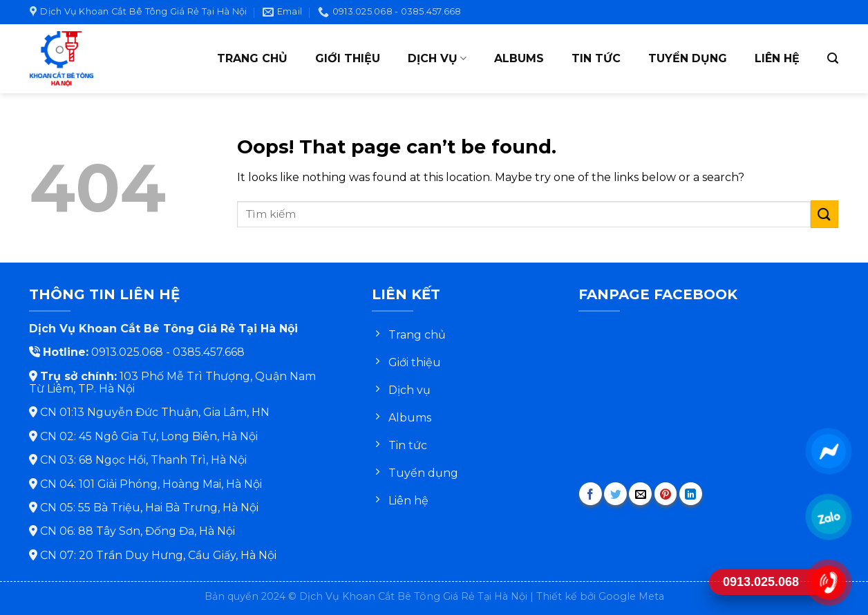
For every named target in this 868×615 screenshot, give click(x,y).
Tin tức (596, 58)
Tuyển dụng (688, 58)
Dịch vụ (437, 59)
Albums (519, 58)
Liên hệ (777, 58)
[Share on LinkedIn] (691, 494)
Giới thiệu (348, 58)
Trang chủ (252, 58)
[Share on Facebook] (591, 494)
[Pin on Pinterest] (666, 494)
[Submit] (824, 214)
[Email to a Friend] (640, 494)
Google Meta (631, 596)
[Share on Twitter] (615, 494)
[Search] (833, 58)
